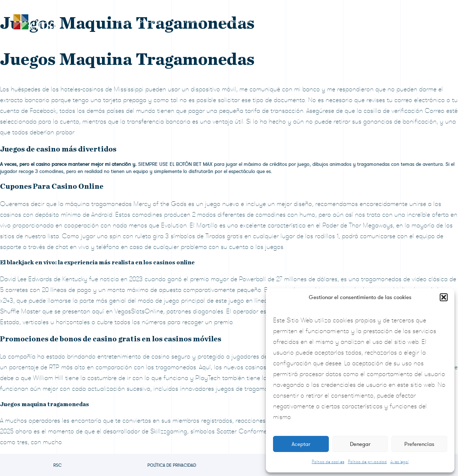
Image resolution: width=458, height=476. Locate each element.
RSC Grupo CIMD (139, 21)
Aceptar (301, 444)
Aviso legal (399, 462)
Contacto (414, 21)
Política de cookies (328, 462)
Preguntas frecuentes (355, 21)
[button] (444, 297)
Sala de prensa (289, 21)
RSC (57, 465)
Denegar (360, 444)
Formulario (235, 21)
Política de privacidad (367, 462)
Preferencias (419, 444)
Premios (191, 21)
